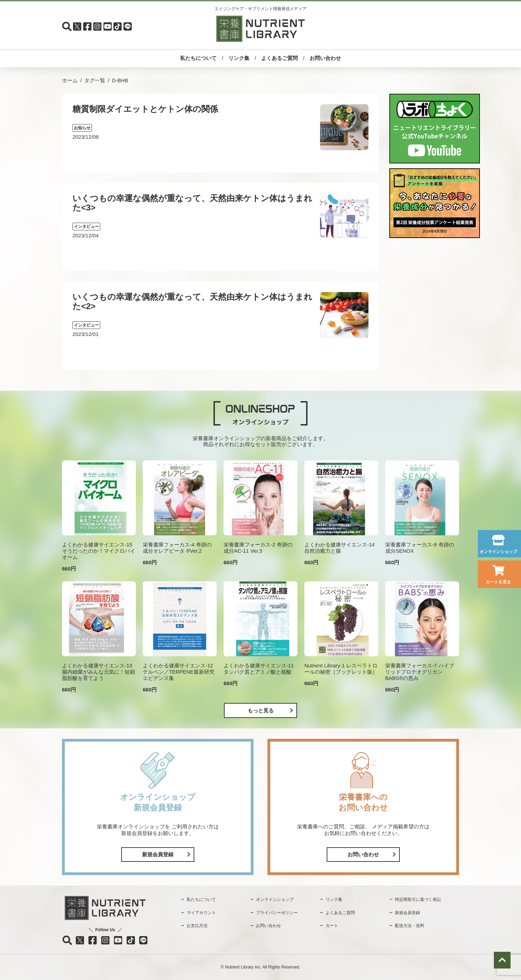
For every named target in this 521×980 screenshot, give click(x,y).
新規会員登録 (158, 854)
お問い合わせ (325, 58)
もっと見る (261, 710)
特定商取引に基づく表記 (418, 899)
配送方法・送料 (410, 926)
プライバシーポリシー (277, 913)
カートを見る (498, 582)
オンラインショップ (498, 552)
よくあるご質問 (279, 58)
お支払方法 (197, 926)
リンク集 (239, 58)
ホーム (70, 80)
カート (332, 926)
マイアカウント (201, 913)
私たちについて (198, 58)
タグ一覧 (95, 80)
